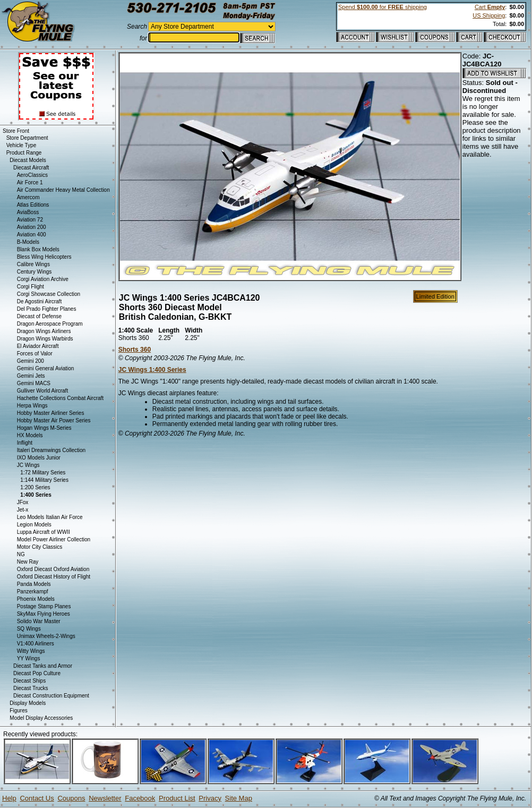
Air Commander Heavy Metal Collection (63, 190)
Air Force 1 (30, 182)
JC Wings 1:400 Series (152, 370)
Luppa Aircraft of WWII (44, 532)
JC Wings (28, 465)
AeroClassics (32, 175)
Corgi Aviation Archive (43, 279)
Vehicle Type (22, 145)
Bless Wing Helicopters (44, 257)
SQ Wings (29, 629)
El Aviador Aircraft (38, 346)
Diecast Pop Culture (37, 673)
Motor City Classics (40, 547)
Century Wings (35, 272)
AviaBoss (28, 212)
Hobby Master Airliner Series (51, 413)
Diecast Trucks (31, 688)
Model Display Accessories (41, 718)
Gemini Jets (31, 376)
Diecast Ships (29, 681)
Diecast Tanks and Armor (43, 666)
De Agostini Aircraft (39, 301)
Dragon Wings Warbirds (45, 339)
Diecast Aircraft (31, 168)
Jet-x (23, 510)
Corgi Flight (31, 287)
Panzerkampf (33, 592)
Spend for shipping (383, 7)
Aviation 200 (32, 227)
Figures (18, 711)
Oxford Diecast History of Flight (54, 577)
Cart (490, 7)
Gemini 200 (31, 361)
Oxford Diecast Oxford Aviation (53, 569)
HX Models (30, 435)
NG (21, 554)
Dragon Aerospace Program (50, 324)
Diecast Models (28, 160)
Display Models (28, 703)
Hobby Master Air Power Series (54, 420)
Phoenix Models (36, 599)
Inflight (25, 443)
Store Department (27, 138)
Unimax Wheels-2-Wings (46, 636)
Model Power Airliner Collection (54, 539)
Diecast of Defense (40, 316)
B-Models (28, 242)
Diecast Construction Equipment (51, 696)
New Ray (28, 562)
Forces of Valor (35, 354)
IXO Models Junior (39, 458)
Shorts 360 (135, 350)
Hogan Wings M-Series (44, 428)
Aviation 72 (30, 220)
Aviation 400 (32, 235)
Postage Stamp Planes (44, 606)
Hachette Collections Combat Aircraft (60, 398)
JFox (23, 502)
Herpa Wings (32, 406)
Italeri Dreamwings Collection (52, 450)
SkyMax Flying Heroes (44, 614)
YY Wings (29, 658)
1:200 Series (35, 487)
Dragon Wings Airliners (44, 331)
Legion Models (34, 525)
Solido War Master (39, 621)
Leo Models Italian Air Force (50, 517)
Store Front (16, 131)
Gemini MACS (34, 383)
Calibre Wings (33, 264)
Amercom (28, 197)
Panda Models (34, 584)
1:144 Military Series (44, 480)
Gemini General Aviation (46, 368)
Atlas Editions (33, 205)
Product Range (24, 153)
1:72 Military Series (43, 473)
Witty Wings (31, 651)
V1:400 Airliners (36, 644)
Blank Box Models (38, 249)
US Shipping (489, 15)
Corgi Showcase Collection (49, 294)
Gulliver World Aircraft (43, 391)
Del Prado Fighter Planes (47, 309)
